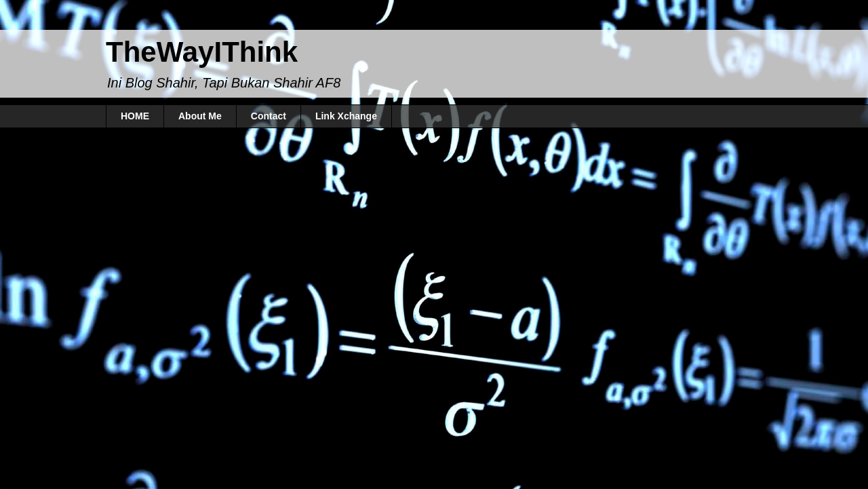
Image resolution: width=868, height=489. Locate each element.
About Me (200, 116)
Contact (269, 116)
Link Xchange (346, 116)
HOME (135, 116)
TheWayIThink (202, 52)
